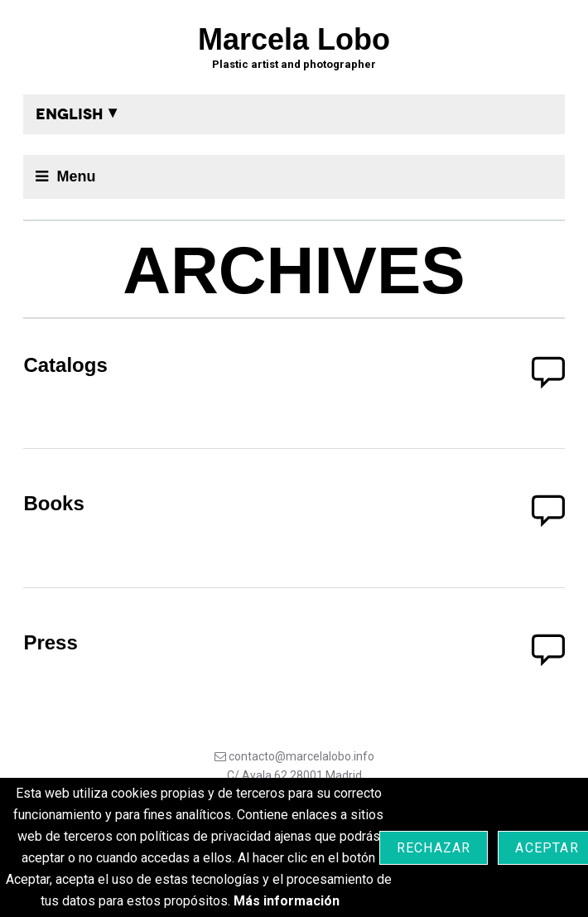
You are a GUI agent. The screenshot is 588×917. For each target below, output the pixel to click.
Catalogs (65, 365)
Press (50, 642)
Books (53, 503)
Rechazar (434, 848)
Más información (287, 901)
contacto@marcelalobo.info (301, 756)
